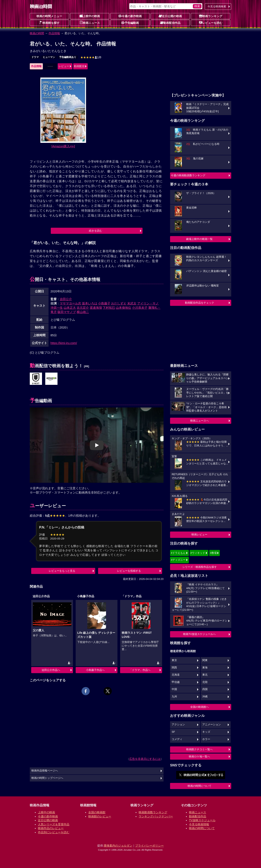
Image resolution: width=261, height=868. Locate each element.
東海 (205, 668)
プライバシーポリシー (149, 846)
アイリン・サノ (148, 303)
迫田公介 (66, 299)
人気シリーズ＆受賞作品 (54, 824)
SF (173, 732)
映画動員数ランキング (153, 812)
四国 (205, 689)
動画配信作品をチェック (200, 303)
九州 (174, 697)
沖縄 (205, 697)
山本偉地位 (123, 308)
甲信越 (176, 682)
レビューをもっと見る (62, 571)
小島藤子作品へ (95, 670)
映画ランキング (211, 16)
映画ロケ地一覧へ (199, 756)
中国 (174, 689)
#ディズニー (178, 560)
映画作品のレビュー (51, 828)
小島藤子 (104, 303)
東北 (205, 675)
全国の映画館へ (200, 707)
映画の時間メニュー (49, 16)
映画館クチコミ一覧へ (199, 749)
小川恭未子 (140, 308)
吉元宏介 (83, 308)
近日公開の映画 (170, 16)
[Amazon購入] (63, 146)
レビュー (64, 66)
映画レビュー (199, 534)
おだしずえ (119, 303)
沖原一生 (57, 308)
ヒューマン (49, 57)
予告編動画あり (68, 57)
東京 (174, 660)
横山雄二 (83, 312)
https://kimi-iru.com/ (64, 343)
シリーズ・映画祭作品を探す (200, 567)
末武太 (132, 303)
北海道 (176, 675)
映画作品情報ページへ (45, 771)
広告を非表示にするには (145, 759)
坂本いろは (90, 303)
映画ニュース (90, 23)
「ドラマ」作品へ (140, 670)
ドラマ (35, 57)
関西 (174, 668)
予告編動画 (130, 23)
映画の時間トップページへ (47, 778)
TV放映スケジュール (202, 820)
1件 (91, 57)
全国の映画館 (97, 812)
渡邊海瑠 (96, 308)
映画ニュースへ (200, 421)
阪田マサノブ (67, 312)
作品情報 (54, 33)
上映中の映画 (90, 16)
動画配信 (79, 66)
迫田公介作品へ (51, 670)
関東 (205, 660)
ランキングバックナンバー (156, 816)
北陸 (205, 682)
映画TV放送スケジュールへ (199, 634)
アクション (178, 725)
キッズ (206, 732)
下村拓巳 (109, 308)
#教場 (213, 553)
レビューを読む (211, 23)
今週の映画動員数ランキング (188, 175)
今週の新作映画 (130, 16)
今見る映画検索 (217, 6)
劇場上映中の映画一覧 (199, 239)
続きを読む (96, 231)
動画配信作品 (170, 23)
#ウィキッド (198, 553)
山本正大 (70, 308)
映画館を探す (49, 23)
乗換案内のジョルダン (118, 846)
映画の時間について (200, 786)
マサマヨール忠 (70, 303)
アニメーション (212, 725)
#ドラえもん (178, 553)
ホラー (206, 739)
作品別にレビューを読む (54, 832)
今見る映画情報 (199, 824)
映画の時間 (37, 33)
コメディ (177, 739)
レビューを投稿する (129, 571)
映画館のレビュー (100, 816)
